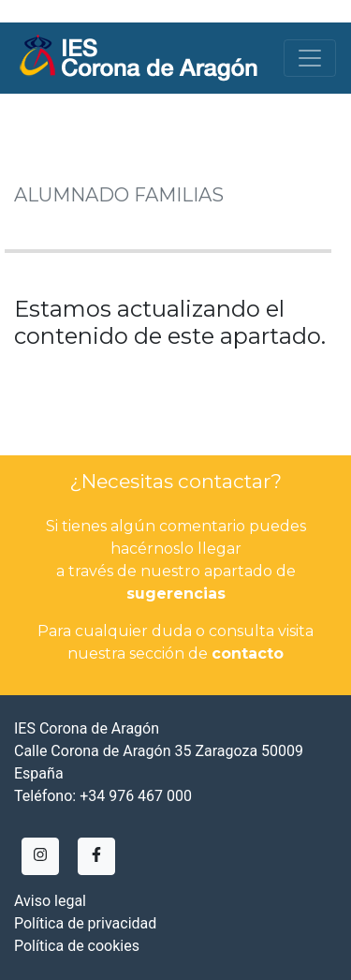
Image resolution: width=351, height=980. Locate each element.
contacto (248, 653)
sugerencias (176, 594)
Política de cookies (77, 946)
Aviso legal (50, 901)
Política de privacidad (85, 923)
